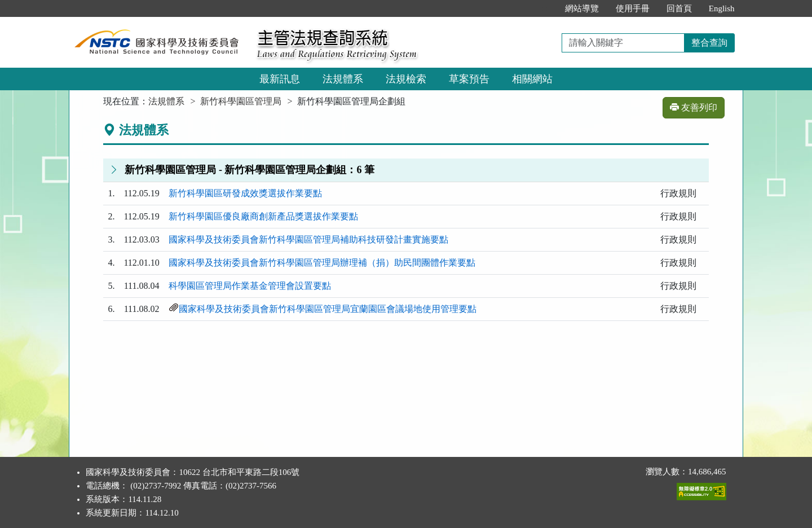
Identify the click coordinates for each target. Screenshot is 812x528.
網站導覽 (582, 8)
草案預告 (469, 79)
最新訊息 (280, 79)
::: (544, 8)
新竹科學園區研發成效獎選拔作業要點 (245, 193)
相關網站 (532, 79)
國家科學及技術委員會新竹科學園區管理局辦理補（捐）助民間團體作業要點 (322, 263)
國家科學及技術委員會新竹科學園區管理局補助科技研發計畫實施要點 (308, 239)
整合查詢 (709, 43)
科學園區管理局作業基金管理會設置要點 (250, 286)
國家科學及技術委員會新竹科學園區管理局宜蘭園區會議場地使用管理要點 (328, 309)
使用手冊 (633, 8)
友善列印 (694, 107)
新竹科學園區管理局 (241, 101)
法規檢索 (406, 79)
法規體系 (343, 79)
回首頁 (679, 8)
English (722, 8)
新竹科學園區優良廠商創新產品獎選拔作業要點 (263, 216)
